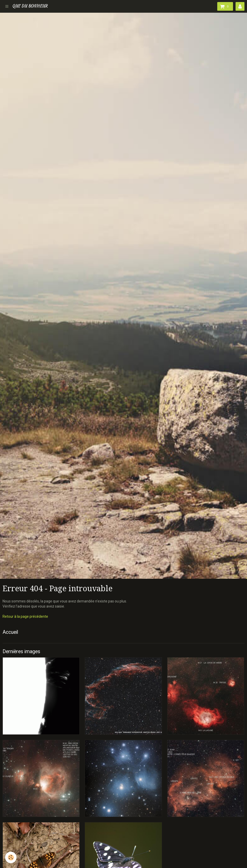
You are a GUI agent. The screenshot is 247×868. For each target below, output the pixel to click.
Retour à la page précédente (25, 616)
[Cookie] (11, 857)
